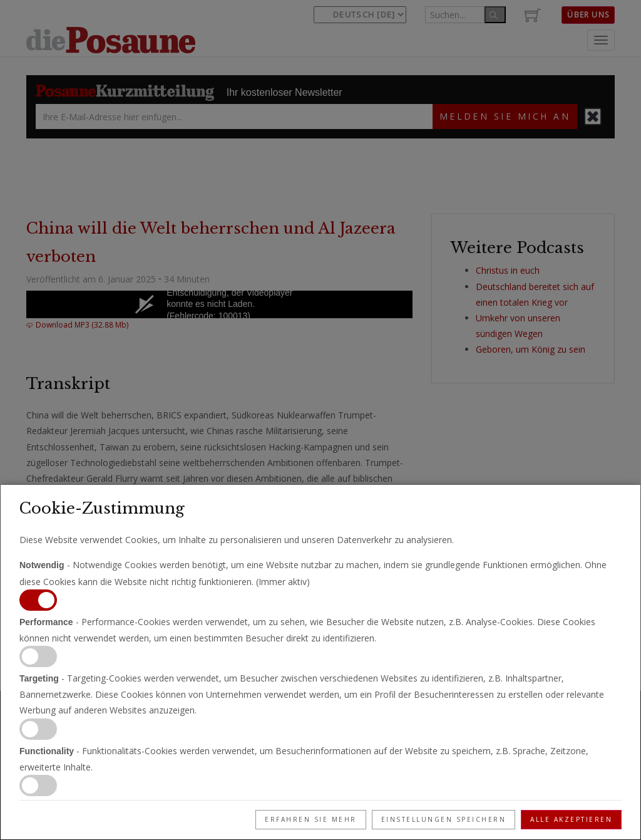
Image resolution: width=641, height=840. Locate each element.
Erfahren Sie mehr (311, 819)
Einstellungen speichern (444, 819)
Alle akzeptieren (571, 819)
